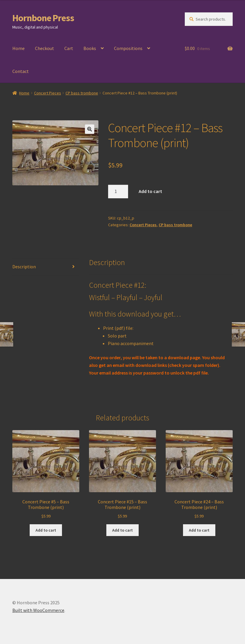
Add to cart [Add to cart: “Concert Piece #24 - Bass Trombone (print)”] (199, 530)
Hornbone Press (43, 18)
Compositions (128, 48)
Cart (69, 48)
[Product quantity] (118, 192)
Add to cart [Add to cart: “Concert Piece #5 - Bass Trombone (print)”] (46, 530)
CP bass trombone (82, 93)
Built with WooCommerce (38, 610)
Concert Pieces (48, 93)
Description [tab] (24, 267)
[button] (90, 129)
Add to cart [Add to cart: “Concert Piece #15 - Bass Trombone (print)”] (122, 530)
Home (19, 48)
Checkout (45, 48)
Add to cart (150, 191)
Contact (21, 71)
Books (90, 48)
